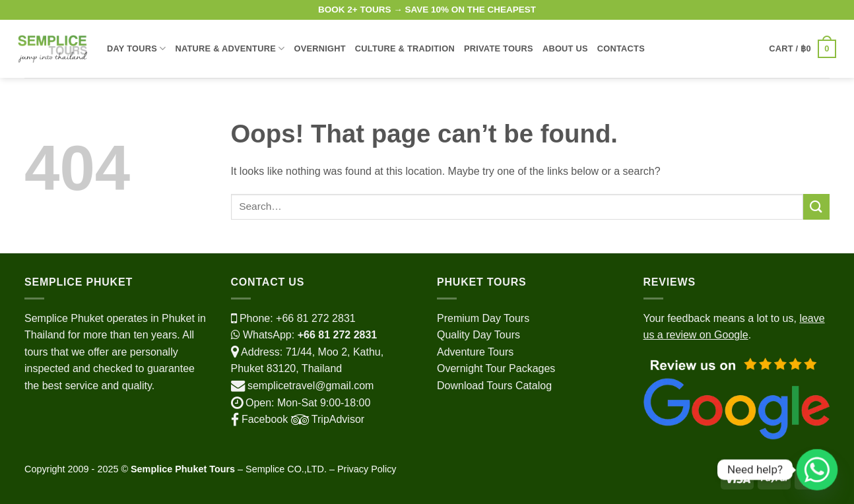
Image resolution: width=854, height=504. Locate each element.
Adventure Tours (475, 352)
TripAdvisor (326, 419)
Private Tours (499, 48)
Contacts (621, 48)
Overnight (319, 48)
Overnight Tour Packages (496, 368)
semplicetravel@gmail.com (311, 386)
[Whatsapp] (817, 470)
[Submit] (816, 207)
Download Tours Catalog (494, 386)
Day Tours (136, 48)
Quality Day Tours (478, 335)
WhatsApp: (304, 335)
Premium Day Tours (483, 318)
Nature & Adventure (230, 48)
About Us (565, 48)
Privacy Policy (367, 469)
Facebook (260, 419)
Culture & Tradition (405, 48)
